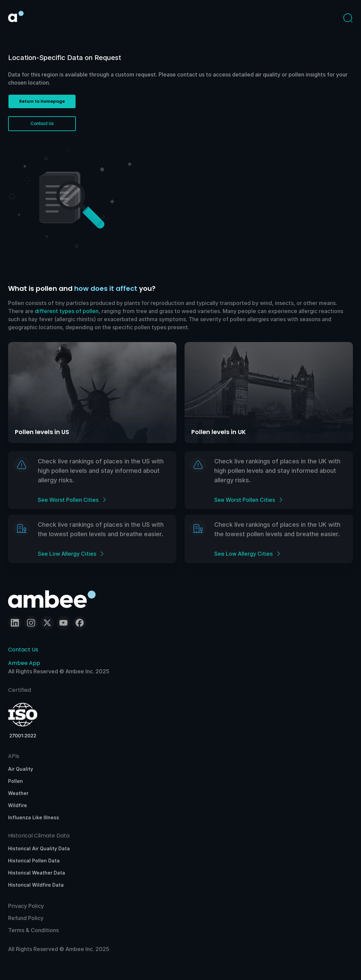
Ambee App (24, 663)
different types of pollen (67, 311)
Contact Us (23, 650)
